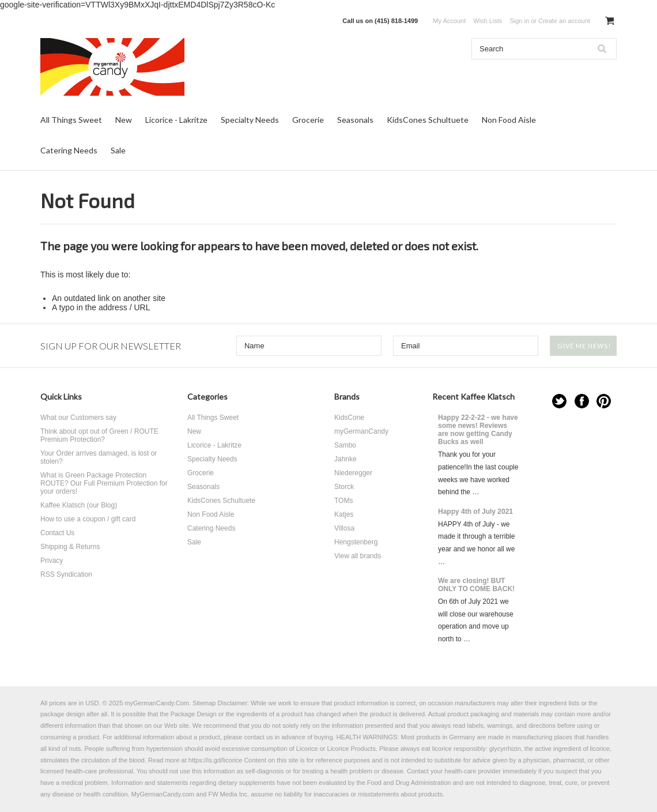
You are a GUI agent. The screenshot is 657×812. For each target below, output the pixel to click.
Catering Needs (69, 150)
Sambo (345, 445)
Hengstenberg (356, 542)
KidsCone (349, 418)
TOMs (343, 501)
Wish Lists (488, 21)
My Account (449, 21)
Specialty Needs (250, 120)
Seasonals (355, 120)
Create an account (564, 21)
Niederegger (353, 473)
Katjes (344, 514)
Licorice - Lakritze (176, 120)
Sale (118, 150)
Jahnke (346, 459)
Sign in (519, 21)
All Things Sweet (71, 120)
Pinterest (604, 401)
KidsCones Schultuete (428, 120)
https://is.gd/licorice (216, 760)
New (124, 120)
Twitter (559, 401)
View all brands (358, 556)
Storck (344, 487)
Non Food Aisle (509, 120)
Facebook (582, 401)
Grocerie (308, 120)
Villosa (344, 528)
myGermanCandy (361, 431)
